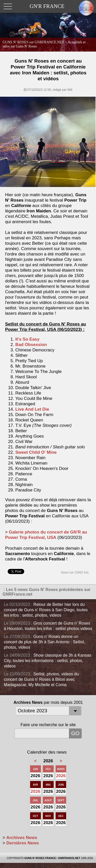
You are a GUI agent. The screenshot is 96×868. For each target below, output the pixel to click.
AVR (35, 785)
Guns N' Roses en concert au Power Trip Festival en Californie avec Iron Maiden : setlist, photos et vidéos (48, 70)
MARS (61, 769)
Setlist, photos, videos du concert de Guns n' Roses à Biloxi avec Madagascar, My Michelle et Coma (41, 679)
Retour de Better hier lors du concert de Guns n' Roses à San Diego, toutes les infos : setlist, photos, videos (46, 610)
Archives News (22, 838)
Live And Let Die (32, 409)
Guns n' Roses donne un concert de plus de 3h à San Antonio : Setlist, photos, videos (44, 642)
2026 (61, 776)
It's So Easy (27, 339)
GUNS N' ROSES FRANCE (40, 858)
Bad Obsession (31, 345)
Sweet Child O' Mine (36, 452)
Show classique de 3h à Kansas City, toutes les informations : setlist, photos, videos (47, 661)
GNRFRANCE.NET (69, 858)
